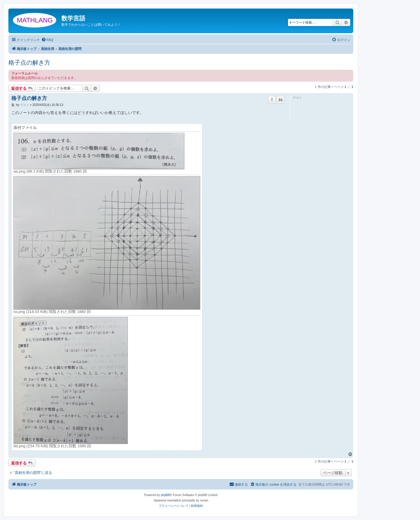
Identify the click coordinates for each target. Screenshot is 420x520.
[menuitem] (47, 40)
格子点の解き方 (29, 63)
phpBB (165, 495)
